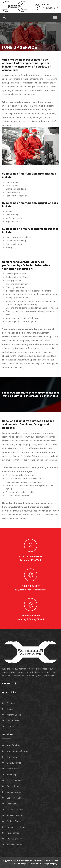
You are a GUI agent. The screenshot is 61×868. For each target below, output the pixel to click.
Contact (11, 727)
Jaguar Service (14, 792)
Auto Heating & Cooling (17, 751)
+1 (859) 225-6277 (50, 8)
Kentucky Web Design (41, 864)
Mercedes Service (15, 810)
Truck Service (13, 833)
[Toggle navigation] (55, 17)
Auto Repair (12, 757)
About (10, 709)
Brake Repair (13, 775)
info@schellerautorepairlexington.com (30, 590)
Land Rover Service (16, 798)
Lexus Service (13, 804)
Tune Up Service (14, 839)
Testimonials (13, 721)
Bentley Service (14, 763)
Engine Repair (13, 786)
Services (11, 703)
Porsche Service (14, 815)
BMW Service (13, 769)
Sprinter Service (14, 821)
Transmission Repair (16, 827)
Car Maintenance (15, 780)
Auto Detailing (13, 745)
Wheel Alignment (15, 845)
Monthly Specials (15, 715)
